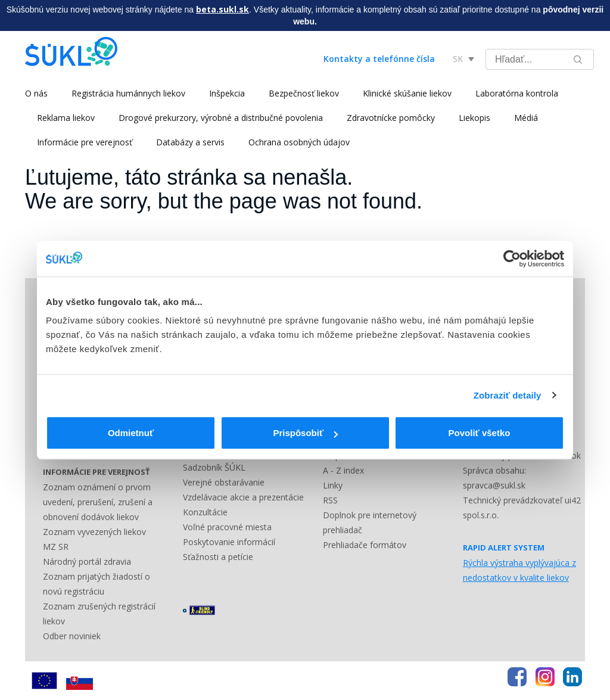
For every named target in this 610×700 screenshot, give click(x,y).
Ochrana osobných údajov (299, 142)
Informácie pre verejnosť (85, 142)
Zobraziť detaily (508, 395)
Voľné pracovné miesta (227, 527)
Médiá (526, 118)
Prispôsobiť (305, 433)
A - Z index (343, 470)
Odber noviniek (72, 636)
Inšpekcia (227, 93)
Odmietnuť (131, 433)
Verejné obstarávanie (224, 482)
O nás (36, 93)
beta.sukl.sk (222, 9)
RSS (330, 500)
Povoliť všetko (480, 433)
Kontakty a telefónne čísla (379, 59)
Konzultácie (205, 512)
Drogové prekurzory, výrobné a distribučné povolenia (221, 118)
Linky (333, 485)
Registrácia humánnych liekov (128, 93)
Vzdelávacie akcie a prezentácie (243, 497)
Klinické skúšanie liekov (407, 93)
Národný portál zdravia (87, 561)
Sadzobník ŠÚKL (214, 467)
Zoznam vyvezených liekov (94, 532)
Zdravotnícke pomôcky (391, 118)
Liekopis (474, 118)
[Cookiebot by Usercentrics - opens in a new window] (512, 259)
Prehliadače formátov (365, 545)
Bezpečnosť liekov (304, 93)
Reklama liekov (66, 118)
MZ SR (56, 547)
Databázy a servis (190, 142)
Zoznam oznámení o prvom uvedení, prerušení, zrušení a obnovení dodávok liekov (98, 502)
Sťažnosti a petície (218, 557)
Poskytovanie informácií (229, 542)
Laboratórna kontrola (517, 93)
